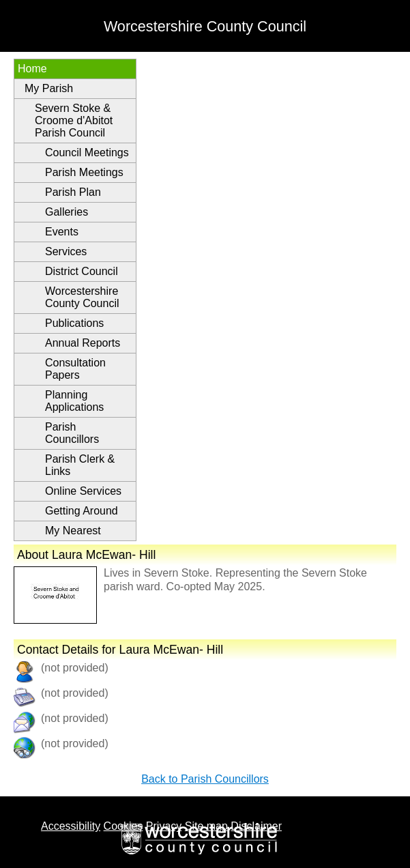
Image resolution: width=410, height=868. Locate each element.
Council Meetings (87, 153)
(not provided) (75, 718)
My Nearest (73, 531)
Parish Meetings (84, 172)
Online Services (83, 491)
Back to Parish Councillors (205, 779)
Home (32, 69)
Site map (206, 826)
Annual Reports (83, 343)
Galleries (67, 212)
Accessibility (71, 826)
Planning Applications (74, 401)
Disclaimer (256, 826)
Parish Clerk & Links (80, 465)
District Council (82, 271)
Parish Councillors (72, 433)
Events (62, 232)
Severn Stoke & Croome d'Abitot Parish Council (74, 120)
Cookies (123, 826)
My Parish (49, 88)
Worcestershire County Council (82, 297)
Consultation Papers (75, 369)
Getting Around (82, 511)
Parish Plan (73, 192)
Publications (74, 323)
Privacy (164, 826)
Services (66, 251)
